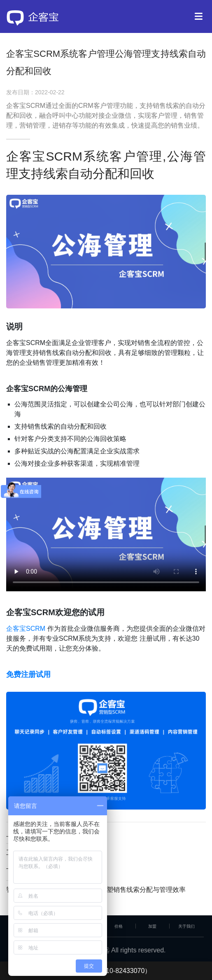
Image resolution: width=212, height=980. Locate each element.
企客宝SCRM (26, 629)
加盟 (152, 926)
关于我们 (186, 926)
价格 (119, 926)
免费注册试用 (28, 674)
